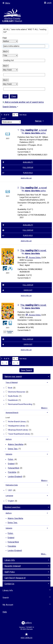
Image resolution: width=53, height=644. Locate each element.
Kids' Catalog (27, 636)
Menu (6, 3)
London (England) (15, 477)
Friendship (12, 472)
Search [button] (26, 598)
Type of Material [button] (12, 382)
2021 (10, 490)
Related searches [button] (12, 507)
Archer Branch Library (17, 422)
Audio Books (13, 396)
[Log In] (45, 3)
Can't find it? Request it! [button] (15, 578)
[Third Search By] (10, 70)
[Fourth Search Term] (24, 89)
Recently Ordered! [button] (13, 566)
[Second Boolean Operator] (6, 66)
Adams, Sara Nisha (16, 444)
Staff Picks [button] (10, 572)
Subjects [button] (9, 454)
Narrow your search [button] (13, 376)
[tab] (39, 121)
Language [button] (9, 496)
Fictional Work (14, 468)
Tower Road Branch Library (19, 434)
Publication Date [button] (12, 485)
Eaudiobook (13, 400)
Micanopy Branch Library (18, 430)
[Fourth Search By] (10, 84)
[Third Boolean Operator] (6, 80)
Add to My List (26, 178)
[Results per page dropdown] (15, 115)
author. (35, 133)
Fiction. (11, 459)
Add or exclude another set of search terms (23, 102)
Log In (49, 3)
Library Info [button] (10, 560)
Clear (14, 96)
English (11, 501)
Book (10, 388)
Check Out (17, 290)
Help (5, 612)
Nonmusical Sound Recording (20, 404)
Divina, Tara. (13, 449)
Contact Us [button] (9, 584)
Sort (4, 119)
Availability (17, 162)
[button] (39, 121)
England (11, 464)
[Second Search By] (10, 56)
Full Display (17, 167)
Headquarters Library (17, 426)
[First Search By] (10, 41)
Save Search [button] (26, 370)
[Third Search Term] (24, 75)
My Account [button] (26, 605)
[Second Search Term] (24, 60)
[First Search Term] (24, 46)
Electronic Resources (17, 392)
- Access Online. (33, 258)
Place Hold (17, 173)
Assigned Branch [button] (12, 413)
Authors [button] (9, 439)
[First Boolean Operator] (6, 51)
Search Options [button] (10, 107)
